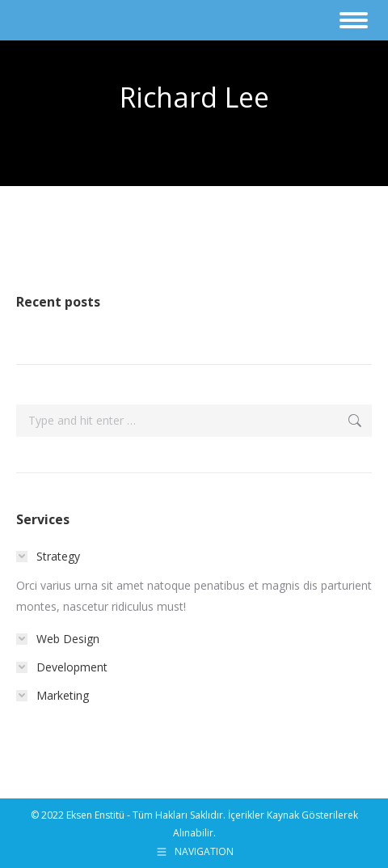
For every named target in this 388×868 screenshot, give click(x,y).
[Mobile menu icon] (354, 20)
